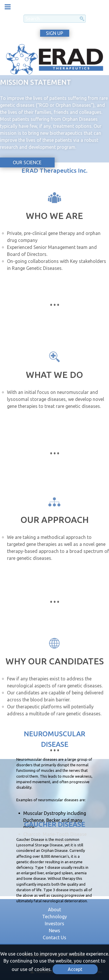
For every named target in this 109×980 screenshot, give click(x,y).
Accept (75, 969)
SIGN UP (54, 33)
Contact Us (54, 937)
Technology (54, 917)
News (54, 931)
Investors (54, 924)
